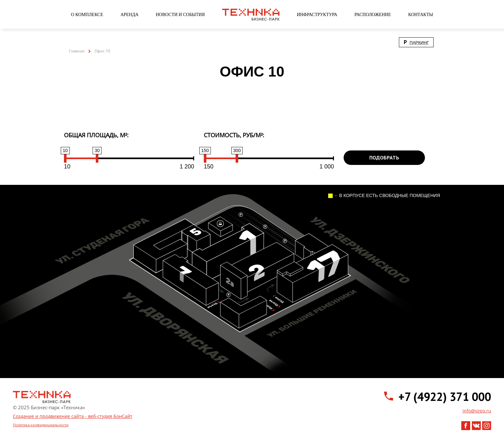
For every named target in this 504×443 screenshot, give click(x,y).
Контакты (421, 15)
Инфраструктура (317, 15)
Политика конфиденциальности (41, 425)
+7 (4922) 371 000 (445, 397)
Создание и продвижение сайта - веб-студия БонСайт (73, 416)
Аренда (130, 15)
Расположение (373, 15)
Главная (77, 51)
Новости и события (180, 15)
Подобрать (384, 158)
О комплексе (87, 15)
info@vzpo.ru (477, 411)
